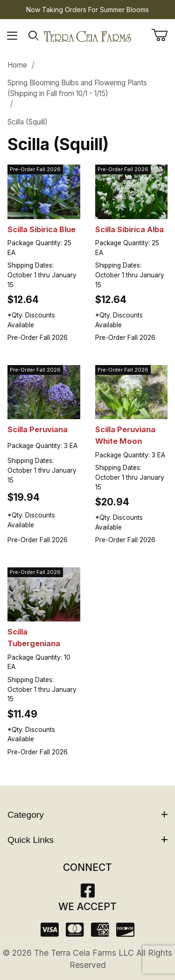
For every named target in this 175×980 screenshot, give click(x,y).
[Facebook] (88, 894)
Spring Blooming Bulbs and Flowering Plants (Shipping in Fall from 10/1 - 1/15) (77, 88)
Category (87, 815)
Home (17, 65)
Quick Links (87, 840)
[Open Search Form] (34, 36)
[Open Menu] (12, 36)
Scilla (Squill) (28, 122)
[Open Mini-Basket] (163, 35)
